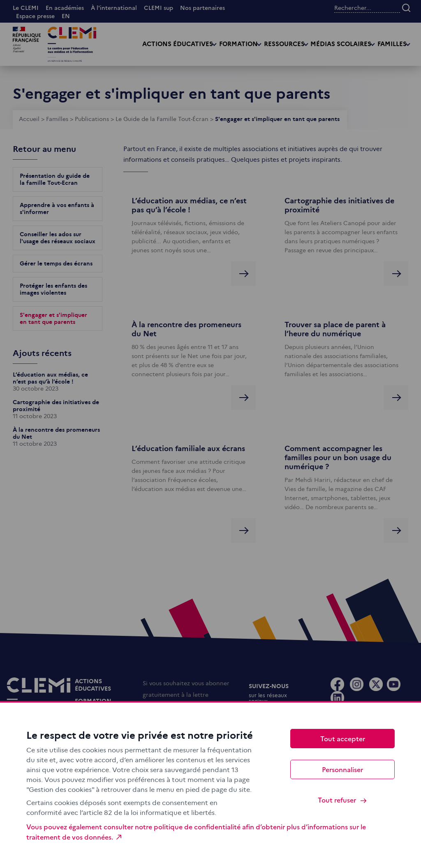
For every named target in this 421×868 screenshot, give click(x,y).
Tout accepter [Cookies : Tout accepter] (343, 738)
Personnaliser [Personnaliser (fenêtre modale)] (342, 769)
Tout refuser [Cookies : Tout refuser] (343, 800)
